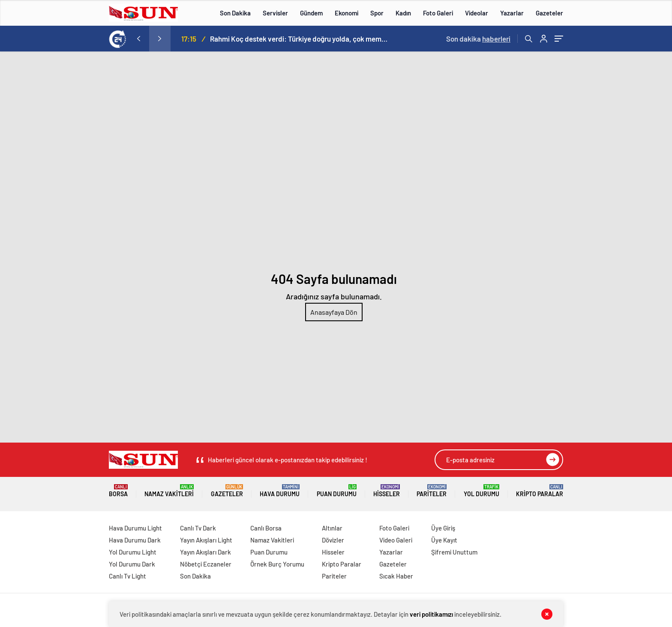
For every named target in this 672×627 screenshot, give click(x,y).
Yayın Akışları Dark (205, 552)
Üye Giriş (443, 528)
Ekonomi (346, 13)
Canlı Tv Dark (198, 528)
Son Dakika (235, 13)
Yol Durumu (481, 491)
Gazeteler (549, 13)
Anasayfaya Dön (334, 312)
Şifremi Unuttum (454, 552)
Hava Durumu (280, 491)
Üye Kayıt (444, 540)
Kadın (403, 13)
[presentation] (138, 39)
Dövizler (333, 540)
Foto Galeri (438, 13)
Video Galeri (396, 540)
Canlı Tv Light (127, 576)
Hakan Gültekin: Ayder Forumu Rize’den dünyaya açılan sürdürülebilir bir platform (289, 39)
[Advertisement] (336, 116)
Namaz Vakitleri (169, 491)
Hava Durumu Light (135, 528)
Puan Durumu (337, 491)
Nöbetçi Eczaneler (206, 564)
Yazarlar (512, 13)
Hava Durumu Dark (135, 540)
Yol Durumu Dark (132, 564)
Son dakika (478, 39)
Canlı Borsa (266, 528)
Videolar (477, 13)
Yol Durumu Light (133, 552)
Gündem (311, 13)
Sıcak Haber (396, 576)
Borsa (118, 491)
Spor (377, 13)
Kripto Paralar (540, 491)
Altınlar (332, 528)
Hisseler (387, 491)
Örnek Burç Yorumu (277, 564)
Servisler (275, 13)
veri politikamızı (431, 614)
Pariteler (432, 491)
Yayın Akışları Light (206, 540)
